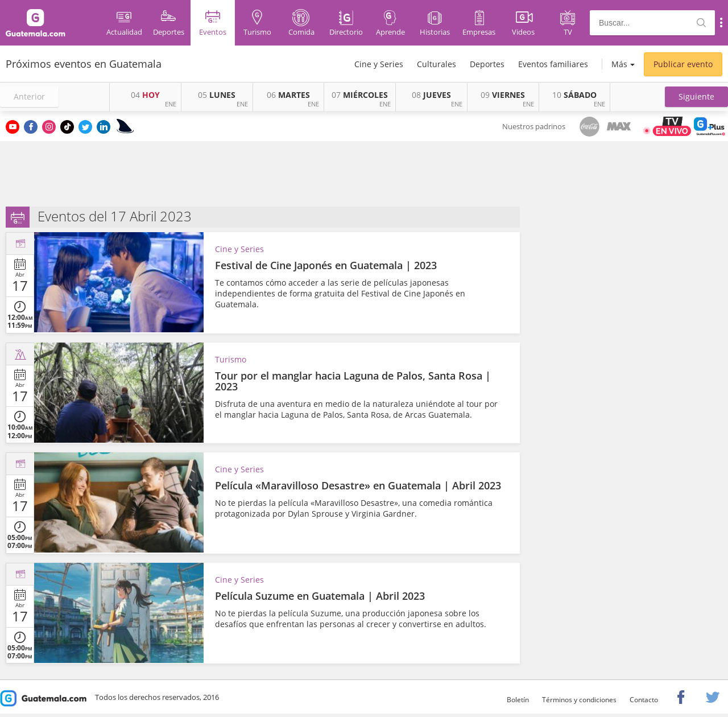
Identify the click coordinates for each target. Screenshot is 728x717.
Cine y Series (379, 64)
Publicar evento (683, 64)
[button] (696, 97)
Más (619, 64)
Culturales (437, 64)
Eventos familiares (553, 64)
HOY (145, 95)
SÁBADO (574, 95)
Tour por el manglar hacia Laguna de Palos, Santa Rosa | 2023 (353, 381)
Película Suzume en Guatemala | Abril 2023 (320, 596)
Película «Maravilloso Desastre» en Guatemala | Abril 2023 (358, 485)
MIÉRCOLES (360, 95)
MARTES (288, 95)
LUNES (217, 95)
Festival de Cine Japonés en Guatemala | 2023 (326, 265)
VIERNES (503, 95)
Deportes (487, 64)
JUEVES (431, 95)
